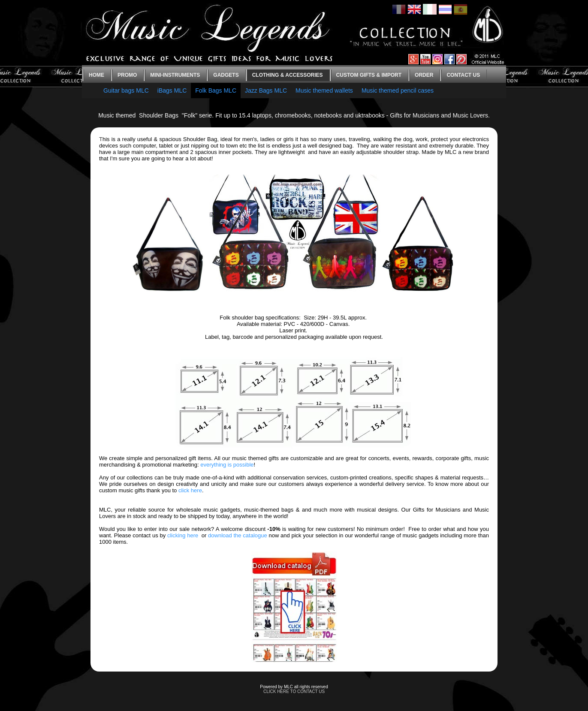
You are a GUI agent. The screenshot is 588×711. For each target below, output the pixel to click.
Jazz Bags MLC (266, 90)
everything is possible (227, 465)
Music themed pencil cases (398, 90)
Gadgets (226, 75)
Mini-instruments (175, 75)
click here (190, 490)
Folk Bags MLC (216, 90)
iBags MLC (172, 90)
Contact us (463, 75)
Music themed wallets (324, 90)
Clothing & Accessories (288, 75)
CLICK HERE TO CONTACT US (294, 691)
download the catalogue (238, 535)
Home (96, 75)
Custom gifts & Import (369, 75)
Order (424, 75)
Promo (127, 75)
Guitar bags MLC (126, 90)
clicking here (183, 535)
